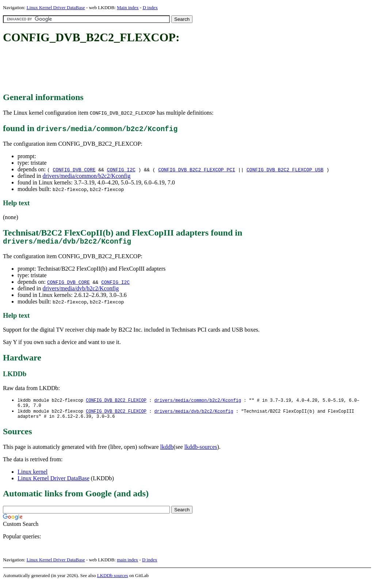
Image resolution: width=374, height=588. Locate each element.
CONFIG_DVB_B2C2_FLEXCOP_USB (285, 169)
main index (127, 564)
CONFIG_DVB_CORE (74, 169)
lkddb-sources (201, 452)
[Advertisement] (136, 69)
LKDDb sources (113, 580)
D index (150, 7)
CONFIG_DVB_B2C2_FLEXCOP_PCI (197, 169)
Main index (128, 7)
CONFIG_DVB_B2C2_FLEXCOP (116, 402)
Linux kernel (33, 476)
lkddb (167, 452)
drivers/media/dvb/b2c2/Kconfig (81, 290)
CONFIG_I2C (121, 169)
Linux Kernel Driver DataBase (56, 7)
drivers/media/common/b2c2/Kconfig (86, 176)
